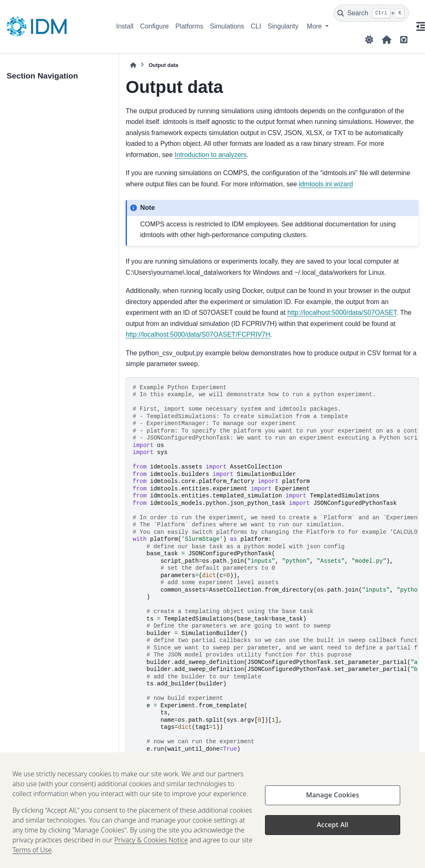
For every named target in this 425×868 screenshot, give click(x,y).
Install (125, 26)
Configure (154, 26)
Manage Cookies (332, 802)
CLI (256, 26)
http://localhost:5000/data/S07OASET (342, 313)
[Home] (133, 65)
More (315, 26)
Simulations (227, 26)
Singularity (283, 26)
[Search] (371, 13)
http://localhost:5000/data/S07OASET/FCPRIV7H (198, 334)
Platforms (189, 26)
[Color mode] (369, 40)
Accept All (332, 832)
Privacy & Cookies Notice (151, 847)
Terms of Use (32, 857)
